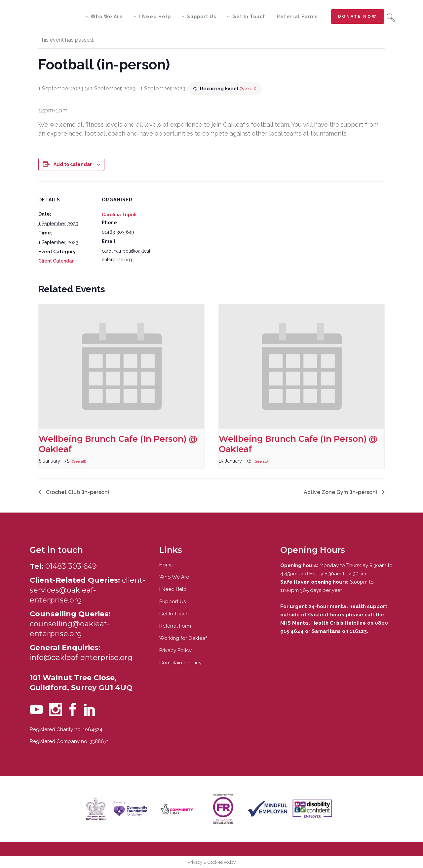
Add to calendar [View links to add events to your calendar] (73, 164)
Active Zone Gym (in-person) (341, 492)
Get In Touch (174, 614)
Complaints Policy (180, 663)
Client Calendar (56, 261)
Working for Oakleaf (183, 638)
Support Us (173, 601)
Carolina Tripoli (119, 215)
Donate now (358, 17)
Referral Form (175, 626)
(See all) (248, 89)
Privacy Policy (175, 650)
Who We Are (174, 577)
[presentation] (121, 366)
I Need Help (173, 589)
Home (166, 565)
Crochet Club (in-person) (77, 492)
